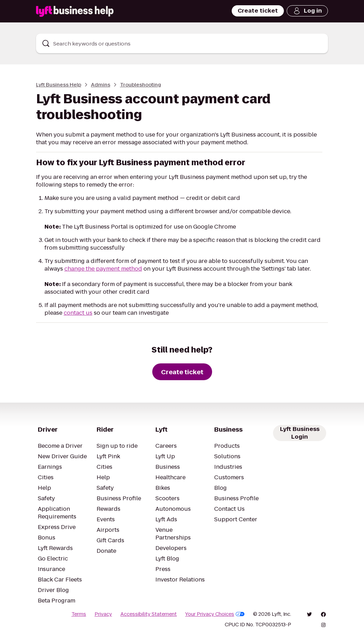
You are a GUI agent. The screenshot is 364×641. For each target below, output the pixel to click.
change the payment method (103, 269)
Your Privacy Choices (215, 614)
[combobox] (182, 43)
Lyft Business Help (59, 85)
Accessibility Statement (149, 614)
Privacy (103, 614)
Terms (79, 614)
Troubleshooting (141, 85)
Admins (101, 85)
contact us (78, 313)
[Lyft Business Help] (75, 11)
